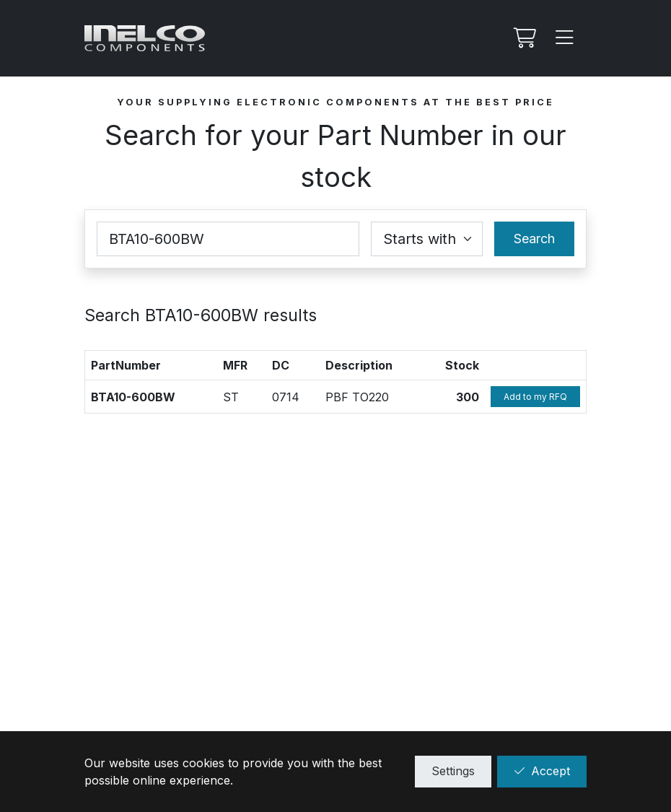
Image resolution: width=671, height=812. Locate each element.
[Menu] (565, 38)
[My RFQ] (523, 38)
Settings (453, 771)
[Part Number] (228, 239)
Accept (542, 771)
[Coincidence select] (427, 239)
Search (534, 239)
